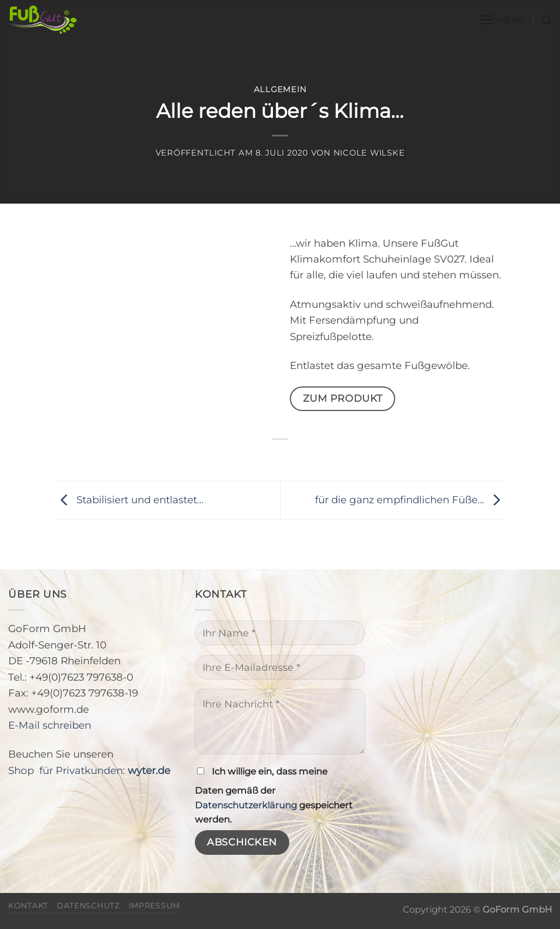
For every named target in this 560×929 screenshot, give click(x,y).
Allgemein (280, 90)
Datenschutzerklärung (246, 805)
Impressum (154, 906)
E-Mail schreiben (50, 725)
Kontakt (28, 906)
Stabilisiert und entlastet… (129, 500)
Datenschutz (88, 906)
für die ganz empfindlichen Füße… (410, 500)
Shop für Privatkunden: (89, 770)
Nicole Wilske (369, 153)
